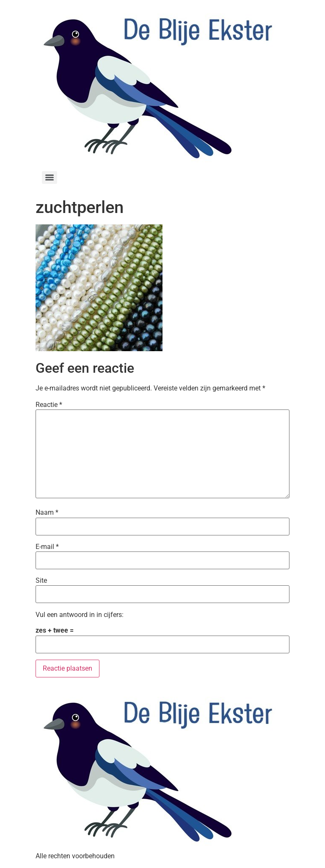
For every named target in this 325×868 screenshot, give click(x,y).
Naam (47, 513)
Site (41, 581)
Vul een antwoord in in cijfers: (80, 615)
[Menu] (50, 177)
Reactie (49, 405)
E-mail (47, 547)
